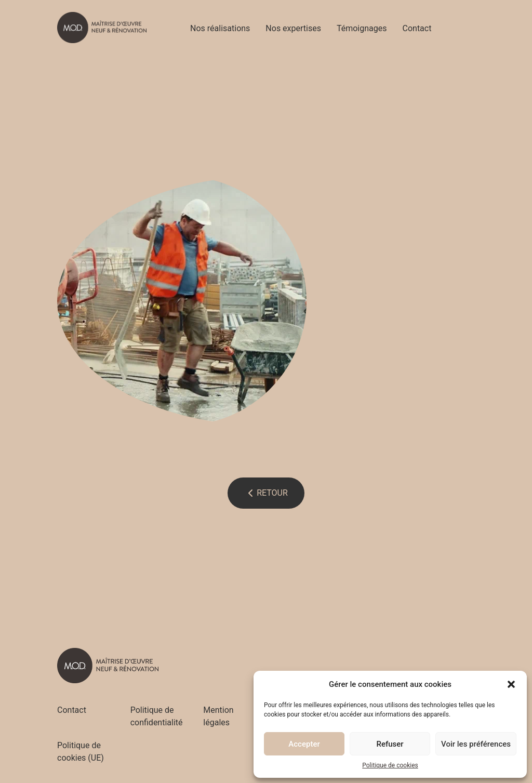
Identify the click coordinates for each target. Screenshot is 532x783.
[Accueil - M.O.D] (102, 28)
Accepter (304, 744)
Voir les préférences (476, 744)
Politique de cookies (390, 765)
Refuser (390, 744)
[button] (511, 684)
